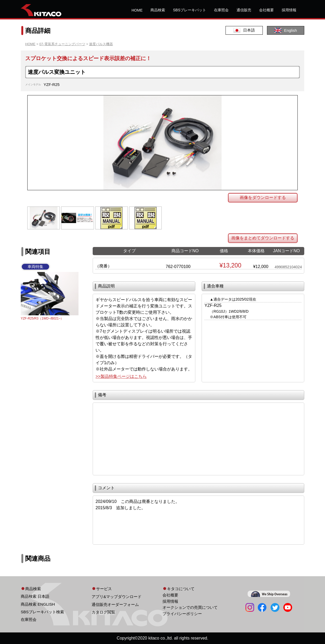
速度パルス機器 (101, 44)
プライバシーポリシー (182, 614)
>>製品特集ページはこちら (121, 376)
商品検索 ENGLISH (38, 604)
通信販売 (244, 10)
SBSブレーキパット (190, 10)
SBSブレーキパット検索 (42, 612)
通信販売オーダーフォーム (115, 604)
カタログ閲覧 (103, 612)
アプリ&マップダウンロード (117, 597)
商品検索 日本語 (35, 596)
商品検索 (158, 10)
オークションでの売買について (190, 607)
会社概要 (266, 10)
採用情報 (289, 10)
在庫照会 (221, 10)
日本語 (244, 30)
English (286, 30)
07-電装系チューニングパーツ (62, 44)
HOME (137, 10)
